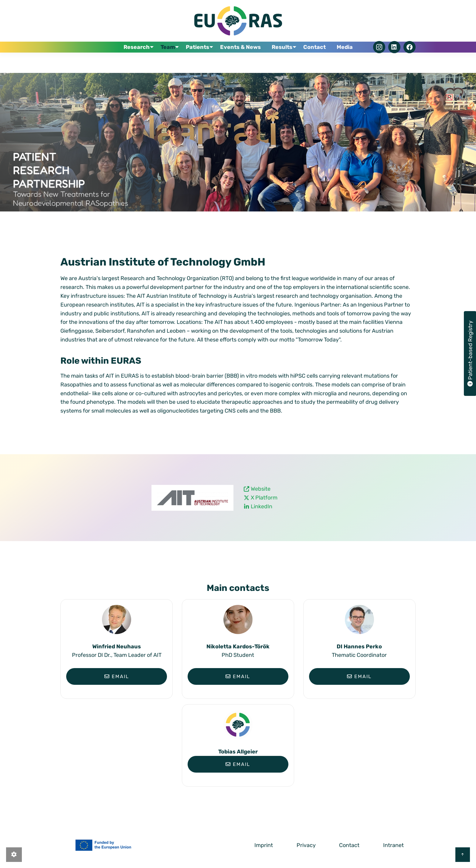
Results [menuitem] (283, 61)
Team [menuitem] (170, 61)
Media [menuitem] (343, 61)
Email (117, 676)
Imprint (264, 845)
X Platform (264, 498)
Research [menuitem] (138, 61)
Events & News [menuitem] (245, 61)
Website (261, 489)
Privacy (306, 845)
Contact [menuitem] (316, 61)
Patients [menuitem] (201, 61)
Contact (349, 845)
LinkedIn (262, 506)
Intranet (393, 845)
